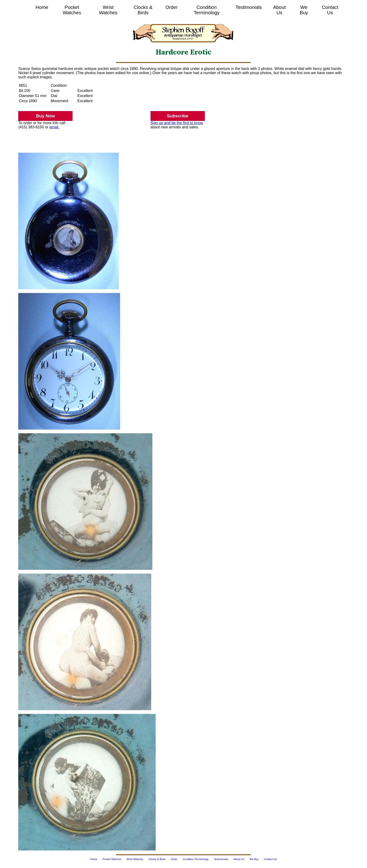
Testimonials (249, 7)
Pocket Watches (72, 10)
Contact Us (330, 10)
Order (172, 7)
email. (54, 127)
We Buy (304, 10)
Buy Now (45, 116)
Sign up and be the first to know (177, 123)
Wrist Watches (108, 10)
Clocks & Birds (143, 10)
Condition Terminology (207, 10)
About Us (279, 10)
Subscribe (178, 116)
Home (42, 7)
